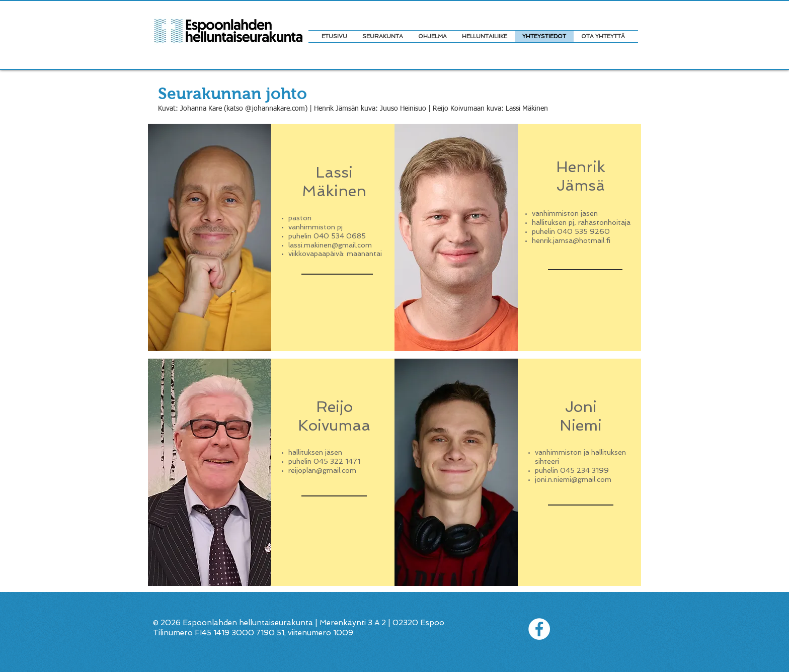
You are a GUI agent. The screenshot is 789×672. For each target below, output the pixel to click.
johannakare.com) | (283, 109)
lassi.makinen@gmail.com (330, 245)
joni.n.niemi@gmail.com (573, 479)
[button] (432, 36)
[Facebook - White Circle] (539, 629)
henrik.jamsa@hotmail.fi (571, 240)
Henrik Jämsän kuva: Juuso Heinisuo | (373, 109)
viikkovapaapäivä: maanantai (335, 254)
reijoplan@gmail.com (322, 470)
